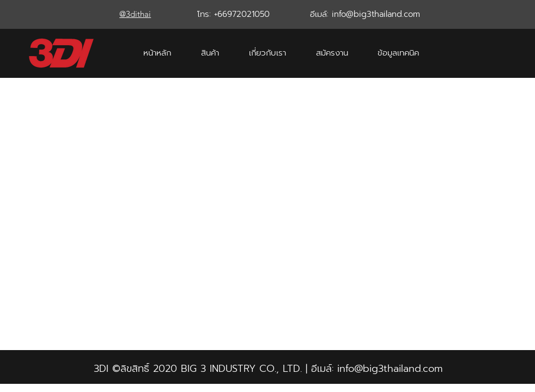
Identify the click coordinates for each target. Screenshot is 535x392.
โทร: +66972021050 (233, 14)
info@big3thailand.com (390, 369)
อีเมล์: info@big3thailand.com (365, 14)
